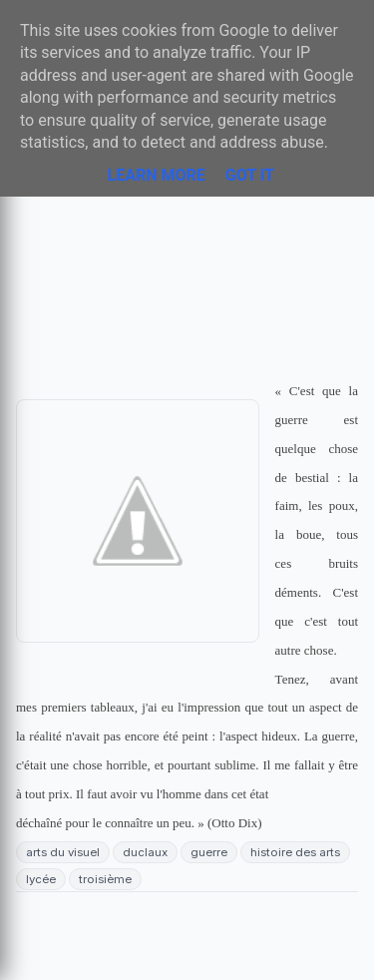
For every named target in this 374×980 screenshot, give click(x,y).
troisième (105, 879)
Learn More (157, 175)
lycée (41, 879)
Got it (250, 175)
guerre (209, 852)
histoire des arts (295, 852)
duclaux (145, 852)
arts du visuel (63, 852)
